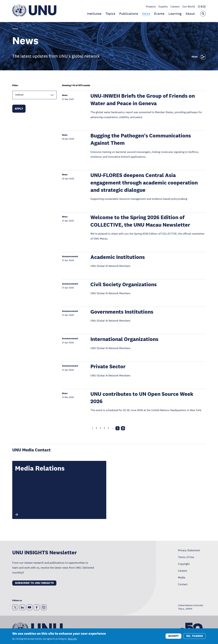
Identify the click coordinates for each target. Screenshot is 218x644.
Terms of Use (186, 557)
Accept (173, 637)
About (190, 14)
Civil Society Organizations (124, 284)
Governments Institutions (122, 312)
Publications (129, 14)
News (146, 14)
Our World (189, 6)
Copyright (184, 564)
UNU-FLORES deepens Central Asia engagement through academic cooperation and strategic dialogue (144, 183)
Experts (163, 6)
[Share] (203, 57)
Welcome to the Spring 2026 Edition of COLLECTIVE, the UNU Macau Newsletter (140, 221)
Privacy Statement (189, 550)
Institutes (94, 14)
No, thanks (195, 637)
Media (182, 577)
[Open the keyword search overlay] (203, 14)
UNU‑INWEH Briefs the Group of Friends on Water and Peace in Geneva (143, 100)
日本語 (202, 6)
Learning (175, 14)
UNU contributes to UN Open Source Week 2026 (142, 398)
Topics (110, 14)
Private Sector (108, 367)
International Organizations (124, 339)
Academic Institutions (118, 257)
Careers (175, 6)
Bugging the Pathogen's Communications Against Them (141, 139)
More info (72, 640)
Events (159, 14)
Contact (183, 584)
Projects (151, 6)
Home (15, 29)
